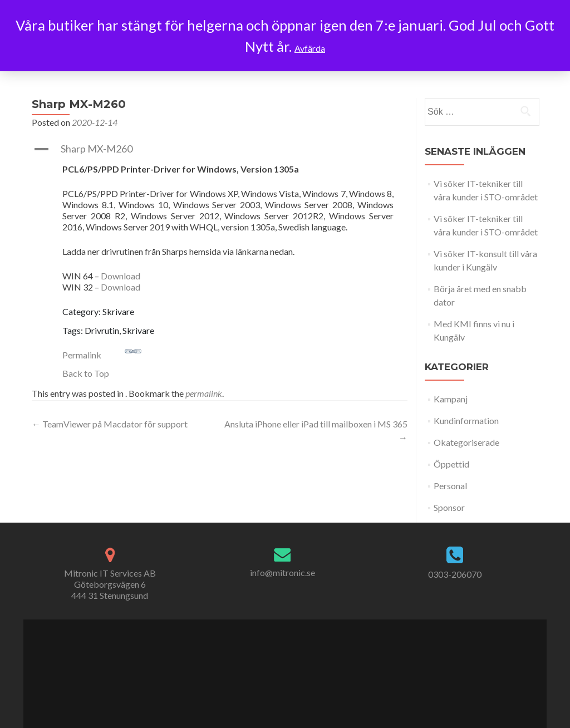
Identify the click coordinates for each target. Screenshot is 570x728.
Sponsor (449, 507)
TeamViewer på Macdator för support (110, 424)
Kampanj (451, 399)
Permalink (102, 351)
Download (121, 276)
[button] (220, 149)
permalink (204, 393)
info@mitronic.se (282, 572)
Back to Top (86, 373)
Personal (450, 486)
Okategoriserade (466, 442)
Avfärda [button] (310, 48)
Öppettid (451, 464)
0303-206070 (455, 574)
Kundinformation (466, 420)
